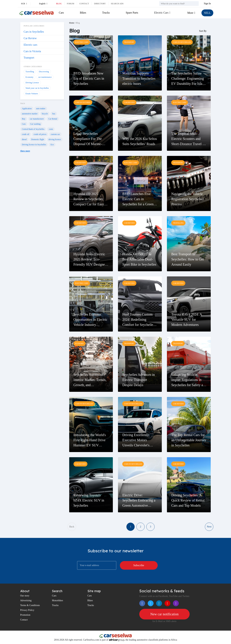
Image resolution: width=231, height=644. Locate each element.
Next (209, 527)
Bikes (83, 13)
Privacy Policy (27, 610)
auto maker (41, 109)
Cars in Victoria (32, 51)
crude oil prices (40, 134)
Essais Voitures (32, 94)
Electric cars (31, 45)
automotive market (30, 114)
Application (27, 109)
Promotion (25, 615)
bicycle (45, 114)
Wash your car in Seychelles (37, 88)
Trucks (106, 13)
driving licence (55, 139)
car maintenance (45, 77)
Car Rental (53, 119)
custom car (55, 134)
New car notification (164, 614)
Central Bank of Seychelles (33, 129)
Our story (25, 596)
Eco (52, 145)
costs (51, 129)
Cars (61, 13)
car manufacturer (37, 119)
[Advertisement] (42, 213)
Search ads (117, 4)
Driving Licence (32, 83)
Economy (30, 77)
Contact (84, 4)
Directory (100, 4)
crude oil (26, 134)
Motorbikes (57, 600)
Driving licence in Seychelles (34, 145)
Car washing (35, 124)
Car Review (30, 38)
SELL (207, 13)
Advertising (26, 600)
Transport (29, 58)
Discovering (44, 72)
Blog (59, 4)
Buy (24, 119)
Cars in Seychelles (34, 32)
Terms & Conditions (30, 605)
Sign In (207, 4)
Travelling (30, 72)
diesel (24, 139)
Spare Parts (132, 13)
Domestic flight (38, 139)
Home (72, 23)
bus (54, 114)
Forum (71, 4)
